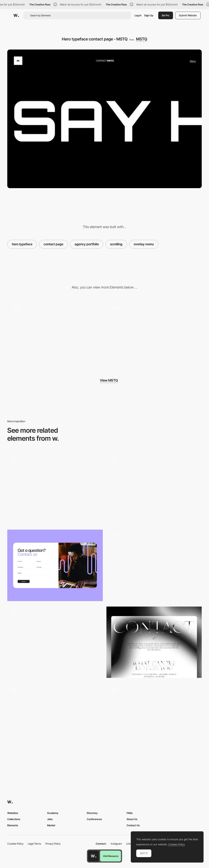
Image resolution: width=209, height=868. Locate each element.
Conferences (94, 819)
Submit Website (188, 15)
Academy (53, 813)
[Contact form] (154, 565)
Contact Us (133, 825)
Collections (14, 819)
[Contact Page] (154, 642)
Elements (13, 825)
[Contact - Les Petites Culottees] (154, 717)
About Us (132, 819)
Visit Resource (111, 856)
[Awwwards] (16, 15)
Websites (13, 813)
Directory (92, 813)
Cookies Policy (15, 844)
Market (51, 825)
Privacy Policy (53, 844)
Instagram (116, 844)
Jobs (50, 819)
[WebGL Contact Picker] (55, 642)
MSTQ (142, 39)
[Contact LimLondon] (55, 565)
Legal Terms (34, 844)
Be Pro (166, 15)
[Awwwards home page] (93, 856)
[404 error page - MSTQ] (154, 334)
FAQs (130, 813)
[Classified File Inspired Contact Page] (154, 487)
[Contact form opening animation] (55, 719)
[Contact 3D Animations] (55, 489)
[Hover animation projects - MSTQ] (55, 334)
